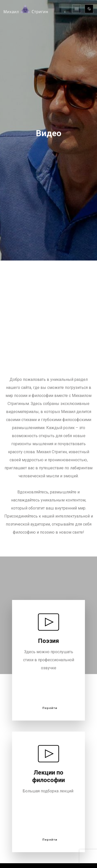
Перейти (50, 708)
